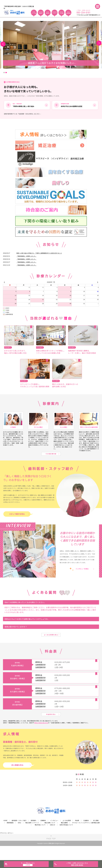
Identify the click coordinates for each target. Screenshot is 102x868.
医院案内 (34, 835)
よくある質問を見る (51, 645)
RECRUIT (61, 13)
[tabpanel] (51, 45)
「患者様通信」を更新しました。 (27, 257)
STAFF (34, 13)
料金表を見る (51, 728)
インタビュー (54, 835)
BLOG (68, 13)
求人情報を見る (17, 779)
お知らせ (53, 839)
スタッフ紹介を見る (17, 522)
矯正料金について (40, 839)
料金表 (77, 835)
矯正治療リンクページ (32, 837)
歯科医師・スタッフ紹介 (19, 835)
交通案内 (86, 835)
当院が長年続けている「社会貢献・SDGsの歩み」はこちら (22, 115)
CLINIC (48, 13)
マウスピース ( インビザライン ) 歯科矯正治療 (86, 837)
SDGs (19, 837)
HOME (5, 835)
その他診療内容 (51, 460)
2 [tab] (6, 73)
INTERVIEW (55, 13)
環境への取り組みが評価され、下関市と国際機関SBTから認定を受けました (39, 254)
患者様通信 (10, 837)
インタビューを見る (82, 577)
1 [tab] (4, 73)
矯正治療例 (64, 837)
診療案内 (43, 835)
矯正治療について (50, 837)
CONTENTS (41, 13)
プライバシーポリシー (7, 847)
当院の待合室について (66, 839)
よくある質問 (67, 835)
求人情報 (96, 835)
